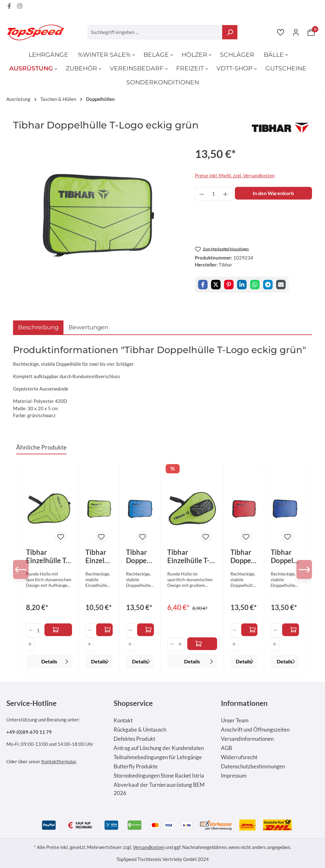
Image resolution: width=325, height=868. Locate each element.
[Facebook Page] (9, 7)
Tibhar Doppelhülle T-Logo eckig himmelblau (139, 556)
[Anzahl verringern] (202, 194)
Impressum (234, 776)
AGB (226, 748)
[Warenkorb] (311, 32)
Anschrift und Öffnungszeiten (255, 730)
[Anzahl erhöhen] (226, 194)
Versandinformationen (247, 739)
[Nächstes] (302, 569)
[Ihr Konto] (296, 32)
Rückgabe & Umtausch (140, 730)
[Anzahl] (213, 194)
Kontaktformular (59, 761)
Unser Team (235, 720)
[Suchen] (230, 32)
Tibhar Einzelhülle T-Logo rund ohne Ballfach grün (48, 556)
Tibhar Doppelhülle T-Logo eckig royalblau (284, 556)
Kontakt (123, 720)
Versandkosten (149, 847)
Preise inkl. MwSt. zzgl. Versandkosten (235, 175)
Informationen (244, 703)
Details (56, 661)
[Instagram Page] (20, 7)
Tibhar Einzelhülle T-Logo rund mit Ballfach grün (189, 556)
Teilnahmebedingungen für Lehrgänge (158, 757)
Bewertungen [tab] (88, 327)
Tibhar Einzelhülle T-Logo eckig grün (97, 556)
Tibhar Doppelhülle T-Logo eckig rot (244, 556)
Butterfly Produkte (136, 766)
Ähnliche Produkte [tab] (41, 447)
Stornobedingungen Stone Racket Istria (159, 776)
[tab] (38, 327)
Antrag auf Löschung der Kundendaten (159, 748)
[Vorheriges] (23, 569)
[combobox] (155, 32)
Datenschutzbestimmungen (253, 766)
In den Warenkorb (273, 193)
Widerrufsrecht (239, 757)
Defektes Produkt (134, 739)
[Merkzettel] (281, 32)
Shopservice (133, 703)
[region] (98, 214)
